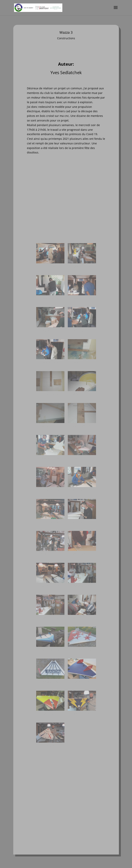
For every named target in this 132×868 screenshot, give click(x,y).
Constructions (66, 38)
